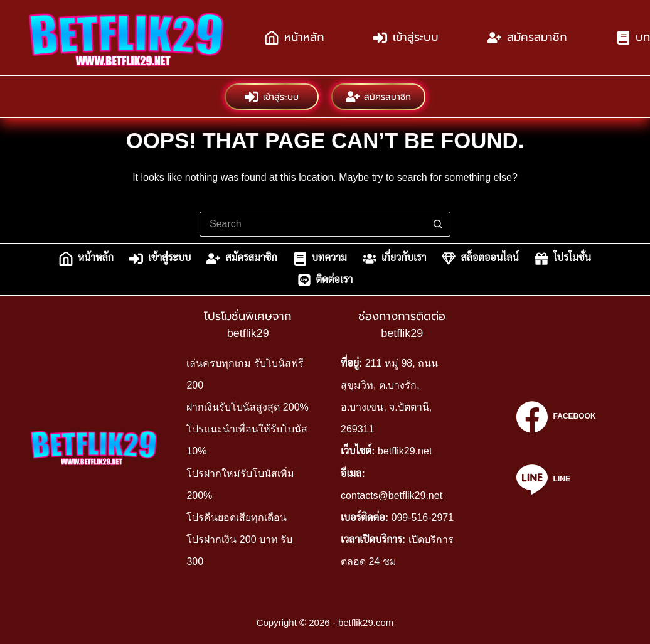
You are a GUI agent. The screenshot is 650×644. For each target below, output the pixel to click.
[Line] (556, 480)
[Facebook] (556, 417)
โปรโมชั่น (563, 259)
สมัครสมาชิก (527, 38)
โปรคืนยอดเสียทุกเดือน (237, 518)
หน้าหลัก (295, 38)
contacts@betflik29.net (392, 496)
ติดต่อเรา (325, 280)
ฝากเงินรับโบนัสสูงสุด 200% (247, 407)
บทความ (320, 259)
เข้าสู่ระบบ (406, 38)
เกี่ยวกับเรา (395, 259)
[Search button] (438, 224)
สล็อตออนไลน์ (480, 259)
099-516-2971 (422, 518)
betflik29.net (405, 451)
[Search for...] (312, 224)
